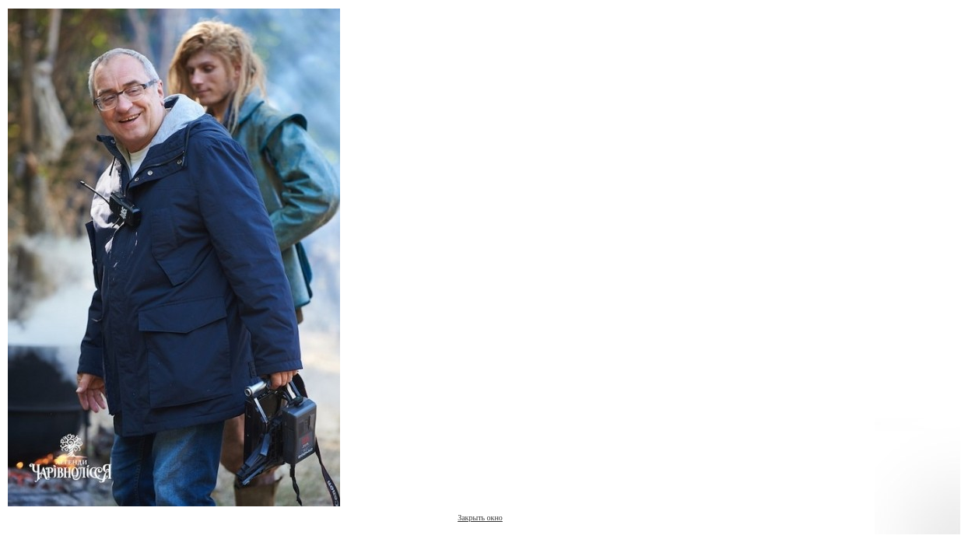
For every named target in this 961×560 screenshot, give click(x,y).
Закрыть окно (480, 518)
